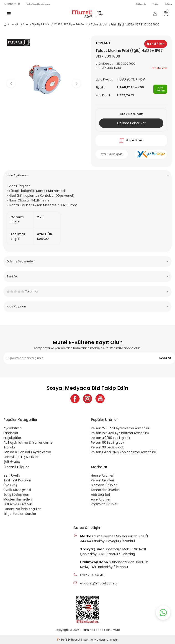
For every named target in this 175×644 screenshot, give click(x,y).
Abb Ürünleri (100, 495)
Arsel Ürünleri (101, 499)
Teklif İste (156, 44)
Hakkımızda (141, 4)
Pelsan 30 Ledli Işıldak (107, 447)
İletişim (156, 4)
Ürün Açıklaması (87, 175)
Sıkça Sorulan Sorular (20, 514)
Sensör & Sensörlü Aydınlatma (27, 452)
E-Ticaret (74, 640)
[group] (44, 80)
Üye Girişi (10, 485)
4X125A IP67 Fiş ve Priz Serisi (71, 24)
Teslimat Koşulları (17, 480)
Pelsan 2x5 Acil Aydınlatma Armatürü (120, 433)
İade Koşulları (87, 306)
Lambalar (11, 433)
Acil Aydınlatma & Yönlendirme (28, 443)
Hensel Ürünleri (103, 475)
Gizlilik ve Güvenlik (18, 504)
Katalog (168, 4)
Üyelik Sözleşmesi (17, 490)
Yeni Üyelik (12, 475)
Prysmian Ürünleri (105, 504)
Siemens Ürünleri (104, 485)
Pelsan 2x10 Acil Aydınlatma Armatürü (121, 428)
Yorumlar (87, 291)
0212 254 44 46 (12, 4)
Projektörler (12, 438)
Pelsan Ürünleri (102, 480)
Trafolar (10, 447)
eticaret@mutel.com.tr (38, 4)
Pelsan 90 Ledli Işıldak (108, 443)
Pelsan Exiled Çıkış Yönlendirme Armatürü (124, 452)
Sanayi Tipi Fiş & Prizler (37, 24)
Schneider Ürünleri (105, 490)
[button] (44, 128)
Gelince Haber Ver (131, 123)
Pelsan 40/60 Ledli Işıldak (111, 438)
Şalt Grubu (12, 462)
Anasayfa (12, 25)
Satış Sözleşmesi (16, 495)
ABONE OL (165, 358)
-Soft (62, 640)
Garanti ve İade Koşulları (22, 509)
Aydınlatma (13, 428)
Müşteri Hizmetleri (18, 499)
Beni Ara (87, 276)
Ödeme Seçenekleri (87, 261)
